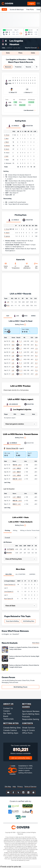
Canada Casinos (10, 730)
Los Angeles (16, 41)
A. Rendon (7, 146)
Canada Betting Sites (12, 728)
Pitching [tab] (7, 530)
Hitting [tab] (15, 530)
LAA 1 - (17, 468)
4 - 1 (20, 348)
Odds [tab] (33, 53)
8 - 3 (20, 345)
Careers (7, 711)
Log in (31, 3)
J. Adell (6, 156)
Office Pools (27, 733)
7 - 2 (20, 341)
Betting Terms (20, 325)
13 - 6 (21, 356)
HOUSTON (29, 404)
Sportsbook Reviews (31, 711)
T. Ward (6, 139)
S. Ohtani (12, 90)
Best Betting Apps (11, 733)
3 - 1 (20, 359)
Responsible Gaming (31, 719)
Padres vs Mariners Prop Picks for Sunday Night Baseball (24, 657)
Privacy (20, 786)
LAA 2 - (17, 475)
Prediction (18, 67)
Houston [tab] (28, 126)
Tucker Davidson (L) (10, 584)
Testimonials (8, 719)
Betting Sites (11, 723)
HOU (8, 305)
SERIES (33, 316)
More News (36, 643)
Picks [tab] (20, 53)
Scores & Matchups (17, 9)
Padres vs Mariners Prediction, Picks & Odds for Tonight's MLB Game (24, 666)
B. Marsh (7, 149)
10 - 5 (21, 370)
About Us (8, 704)
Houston (14, 44)
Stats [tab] (8, 53)
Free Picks (30, 9)
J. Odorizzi (27, 90)
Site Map (8, 786)
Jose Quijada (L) (9, 592)
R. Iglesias (7, 236)
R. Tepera (7, 233)
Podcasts (26, 717)
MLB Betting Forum (20, 687)
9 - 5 (20, 367)
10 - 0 (21, 374)
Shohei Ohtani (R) (12, 448)
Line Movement (29, 110)
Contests (28, 723)
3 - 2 (20, 363)
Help (14, 786)
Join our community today (21, 758)
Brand (6, 716)
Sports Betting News (31, 714)
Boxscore (8, 67)
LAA (8, 302)
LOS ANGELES (12, 404)
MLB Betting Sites (29, 621)
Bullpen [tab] (9, 574)
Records (28, 67)
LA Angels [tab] (14, 126)
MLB (4, 9)
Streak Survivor (29, 728)
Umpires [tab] (32, 574)
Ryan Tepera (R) (9, 599)
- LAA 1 (17, 504)
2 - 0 (20, 352)
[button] (20, 559)
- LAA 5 (17, 465)
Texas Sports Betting (12, 621)
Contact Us (8, 708)
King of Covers (28, 730)
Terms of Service (30, 786)
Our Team (7, 714)
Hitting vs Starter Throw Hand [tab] (30, 530)
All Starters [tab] (20, 574)
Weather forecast (31, 48)
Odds (38, 9)
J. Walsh (7, 142)
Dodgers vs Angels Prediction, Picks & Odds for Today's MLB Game (24, 648)
